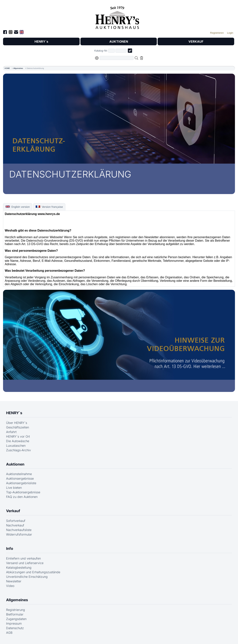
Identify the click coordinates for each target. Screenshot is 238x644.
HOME (7, 68)
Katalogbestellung (19, 568)
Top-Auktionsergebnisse (23, 492)
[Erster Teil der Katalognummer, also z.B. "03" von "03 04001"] (111, 51)
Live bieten (14, 488)
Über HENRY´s (17, 423)
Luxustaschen (16, 446)
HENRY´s (41, 41)
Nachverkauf (15, 525)
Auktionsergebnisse (20, 478)
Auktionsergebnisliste (21, 483)
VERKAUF (196, 41)
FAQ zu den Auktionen (22, 497)
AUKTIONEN (119, 41)
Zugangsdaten (16, 619)
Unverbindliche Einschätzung (27, 577)
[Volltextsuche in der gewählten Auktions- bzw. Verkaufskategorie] (117, 58)
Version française (49, 207)
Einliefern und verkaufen (23, 558)
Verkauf (13, 511)
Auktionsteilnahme (19, 474)
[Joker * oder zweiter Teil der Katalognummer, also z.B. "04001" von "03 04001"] (121, 51)
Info (10, 548)
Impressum (14, 623)
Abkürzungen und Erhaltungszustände (33, 572)
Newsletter (14, 581)
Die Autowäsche (18, 441)
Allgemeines (18, 68)
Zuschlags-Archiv (18, 450)
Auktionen (15, 464)
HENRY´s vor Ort (18, 436)
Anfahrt (11, 432)
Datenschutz (15, 628)
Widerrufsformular (19, 534)
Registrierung (16, 610)
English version (18, 207)
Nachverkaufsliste (19, 530)
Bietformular (15, 614)
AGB (9, 633)
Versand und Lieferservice (25, 563)
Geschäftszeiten (18, 427)
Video (10, 586)
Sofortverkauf (16, 521)
